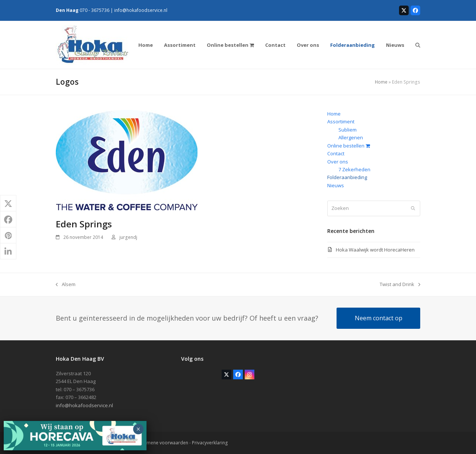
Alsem (66, 285)
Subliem (348, 130)
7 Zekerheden (354, 169)
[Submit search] (413, 208)
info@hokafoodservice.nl (141, 10)
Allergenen (351, 137)
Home (381, 82)
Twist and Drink (400, 285)
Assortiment (341, 121)
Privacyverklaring (210, 443)
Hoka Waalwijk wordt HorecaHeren (375, 250)
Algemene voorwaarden (163, 443)
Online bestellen (349, 146)
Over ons (338, 162)
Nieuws (336, 185)
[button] (418, 45)
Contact (336, 153)
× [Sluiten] (138, 429)
